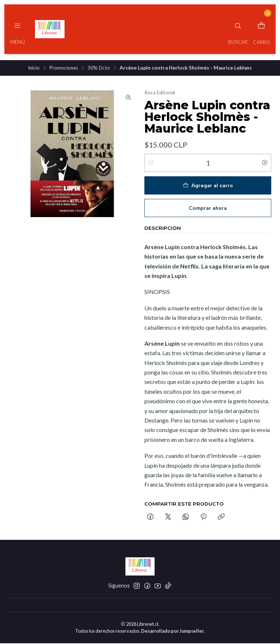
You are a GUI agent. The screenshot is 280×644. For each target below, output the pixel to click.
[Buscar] (238, 29)
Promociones (64, 68)
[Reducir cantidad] (151, 164)
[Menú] (17, 29)
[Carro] (261, 29)
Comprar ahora (208, 209)
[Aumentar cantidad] (265, 164)
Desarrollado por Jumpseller (172, 632)
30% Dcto (99, 68)
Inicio (34, 68)
